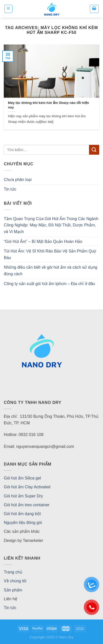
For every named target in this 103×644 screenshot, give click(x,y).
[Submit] (94, 150)
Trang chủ (13, 572)
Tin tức (10, 189)
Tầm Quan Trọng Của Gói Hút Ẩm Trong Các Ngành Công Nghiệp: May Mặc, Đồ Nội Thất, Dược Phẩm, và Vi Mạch (51, 225)
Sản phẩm (13, 590)
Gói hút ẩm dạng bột (22, 514)
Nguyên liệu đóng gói (23, 523)
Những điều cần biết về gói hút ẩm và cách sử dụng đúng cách (51, 271)
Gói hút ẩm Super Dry (23, 496)
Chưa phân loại (18, 180)
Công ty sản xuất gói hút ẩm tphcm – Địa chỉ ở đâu (49, 284)
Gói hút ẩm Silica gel (22, 478)
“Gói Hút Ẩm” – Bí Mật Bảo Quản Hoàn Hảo (43, 241)
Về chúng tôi (15, 581)
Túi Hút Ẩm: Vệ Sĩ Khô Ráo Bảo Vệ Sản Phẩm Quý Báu (50, 254)
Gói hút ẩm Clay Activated (27, 487)
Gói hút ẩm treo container (27, 505)
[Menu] (8, 9)
